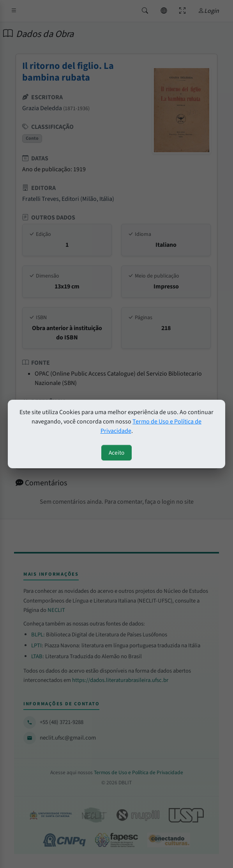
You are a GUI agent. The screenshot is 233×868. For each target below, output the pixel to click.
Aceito (116, 453)
